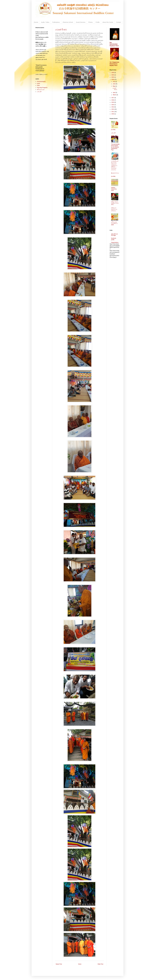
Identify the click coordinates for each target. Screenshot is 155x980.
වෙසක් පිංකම (61, 30)
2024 (113, 75)
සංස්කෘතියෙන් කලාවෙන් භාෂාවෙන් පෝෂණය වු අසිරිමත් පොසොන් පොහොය (115, 165)
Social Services (81, 22)
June (114, 84)
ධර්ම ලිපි (39, 92)
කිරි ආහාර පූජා (41, 90)
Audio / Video (45, 22)
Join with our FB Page (114, 235)
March (115, 95)
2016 (113, 100)
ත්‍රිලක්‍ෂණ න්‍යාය (115, 173)
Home (80, 964)
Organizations (115, 242)
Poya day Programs (42, 88)
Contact (119, 22)
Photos (91, 22)
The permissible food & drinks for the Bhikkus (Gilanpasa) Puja (115, 147)
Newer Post (59, 964)
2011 (113, 112)
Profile (98, 22)
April (114, 93)
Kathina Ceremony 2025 (114, 189)
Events (36, 22)
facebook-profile (114, 239)
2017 (113, 98)
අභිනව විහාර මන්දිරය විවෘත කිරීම (115, 203)
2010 (113, 114)
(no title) (113, 130)
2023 (113, 77)
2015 (113, 102)
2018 (113, 79)
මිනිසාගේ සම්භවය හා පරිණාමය (114, 209)
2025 (113, 73)
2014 (113, 105)
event (38, 84)
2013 (113, 107)
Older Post (100, 964)
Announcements (41, 82)
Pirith (38, 86)
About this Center (108, 22)
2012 (113, 109)
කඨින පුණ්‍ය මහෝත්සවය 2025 (114, 223)
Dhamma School (68, 22)
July (114, 82)
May (114, 86)
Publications (56, 22)
